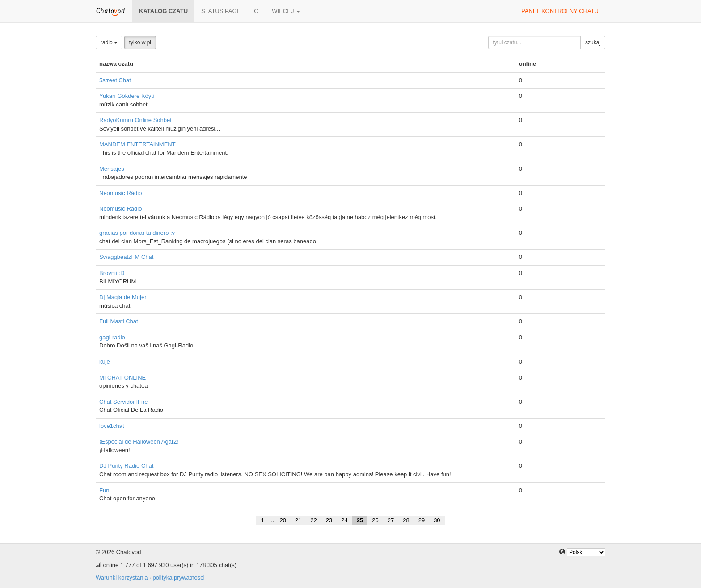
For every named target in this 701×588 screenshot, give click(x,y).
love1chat (112, 426)
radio (109, 42)
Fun (104, 490)
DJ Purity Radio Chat (126, 466)
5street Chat (115, 80)
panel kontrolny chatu (560, 11)
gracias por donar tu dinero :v (137, 233)
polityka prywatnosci (178, 577)
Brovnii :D (112, 273)
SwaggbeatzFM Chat (126, 257)
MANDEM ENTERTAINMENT (137, 144)
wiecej (286, 11)
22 (313, 520)
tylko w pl (140, 42)
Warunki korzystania (122, 577)
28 (406, 520)
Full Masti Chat (119, 321)
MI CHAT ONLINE (122, 378)
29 (422, 520)
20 (283, 520)
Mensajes (112, 169)
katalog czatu (163, 11)
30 (437, 520)
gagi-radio (112, 337)
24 (344, 520)
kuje (105, 362)
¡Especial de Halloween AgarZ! (139, 442)
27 (391, 520)
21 (298, 520)
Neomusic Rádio (120, 193)
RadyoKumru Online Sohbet (135, 120)
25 (360, 520)
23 (329, 520)
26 (375, 520)
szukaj (593, 42)
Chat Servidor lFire (123, 402)
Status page (221, 11)
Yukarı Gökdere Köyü (127, 96)
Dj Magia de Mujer (123, 297)
